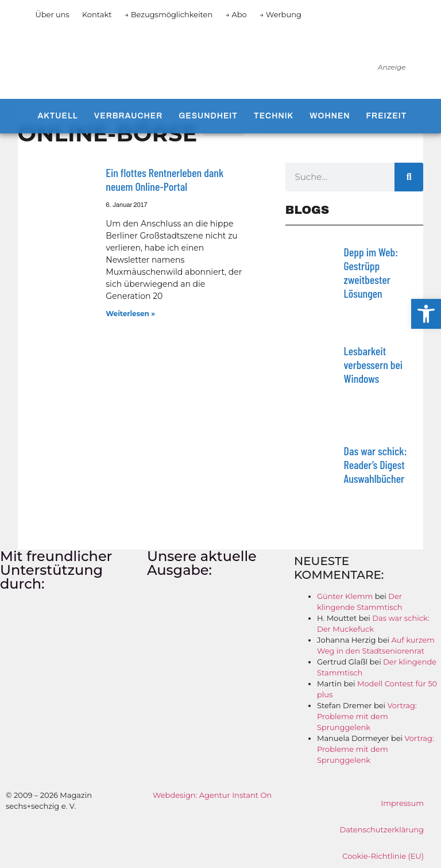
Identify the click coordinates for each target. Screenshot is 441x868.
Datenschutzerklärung (382, 829)
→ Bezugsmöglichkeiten (169, 14)
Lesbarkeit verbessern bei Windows (373, 364)
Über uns (52, 14)
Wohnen (330, 116)
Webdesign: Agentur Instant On (212, 795)
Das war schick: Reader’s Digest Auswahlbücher (376, 464)
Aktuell (57, 116)
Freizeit (387, 116)
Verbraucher (128, 116)
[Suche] (409, 177)
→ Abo (236, 14)
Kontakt (97, 14)
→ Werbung (281, 14)
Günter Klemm (345, 596)
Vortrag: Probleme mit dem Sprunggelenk (367, 716)
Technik (274, 116)
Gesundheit (208, 116)
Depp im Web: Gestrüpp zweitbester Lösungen (371, 272)
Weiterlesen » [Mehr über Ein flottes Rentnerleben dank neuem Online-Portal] (130, 314)
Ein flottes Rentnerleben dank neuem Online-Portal (165, 179)
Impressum (402, 803)
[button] (426, 314)
